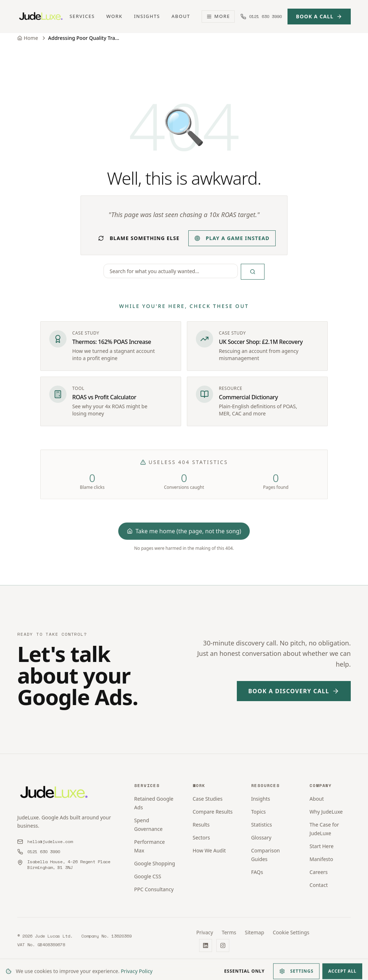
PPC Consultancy (154, 889)
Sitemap (254, 936)
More (218, 16)
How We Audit (209, 850)
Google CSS (148, 876)
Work (114, 16)
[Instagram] (223, 949)
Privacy (205, 936)
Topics (259, 812)
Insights (147, 16)
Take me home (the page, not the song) (184, 535)
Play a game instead (232, 238)
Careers (318, 872)
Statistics (262, 825)
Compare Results (213, 812)
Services (82, 16)
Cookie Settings (291, 936)
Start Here (321, 846)
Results (201, 825)
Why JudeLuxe (326, 812)
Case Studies (208, 799)
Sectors (201, 838)
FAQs (257, 872)
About (181, 16)
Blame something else (139, 238)
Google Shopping (155, 863)
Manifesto (321, 859)
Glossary (261, 838)
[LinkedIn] (206, 949)
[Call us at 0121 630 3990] (261, 17)
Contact (319, 885)
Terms (229, 936)
